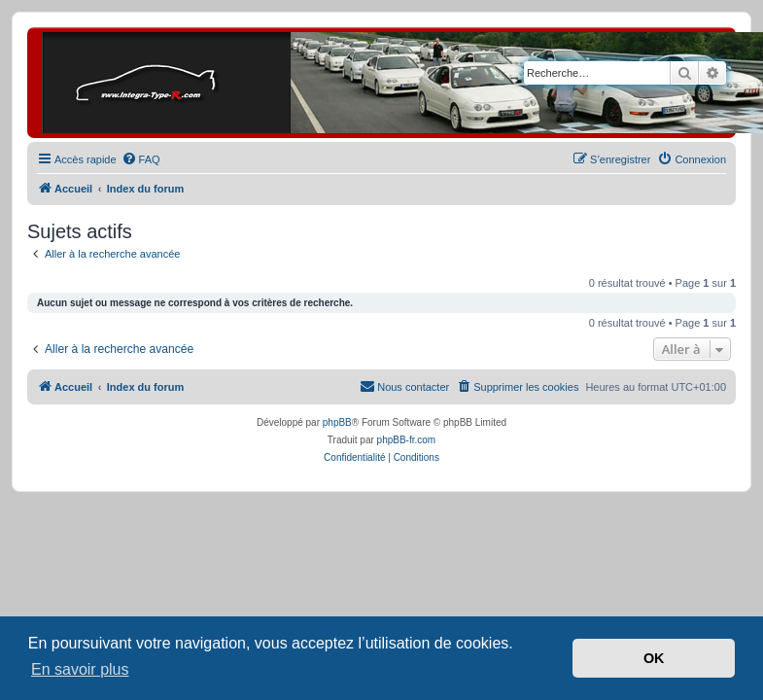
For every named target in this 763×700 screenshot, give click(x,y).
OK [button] (654, 658)
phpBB (337, 422)
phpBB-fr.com (407, 440)
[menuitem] (141, 159)
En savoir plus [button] (80, 669)
